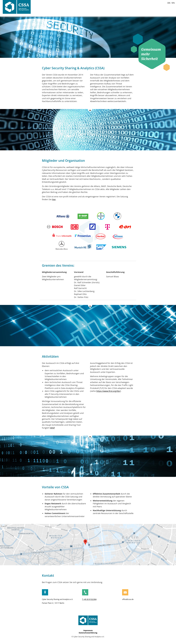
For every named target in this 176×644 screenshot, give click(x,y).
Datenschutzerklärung (88, 633)
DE (169, 3)
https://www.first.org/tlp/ (108, 391)
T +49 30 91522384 (89, 599)
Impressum (88, 630)
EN (173, 3)
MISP (52, 428)
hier (54, 199)
